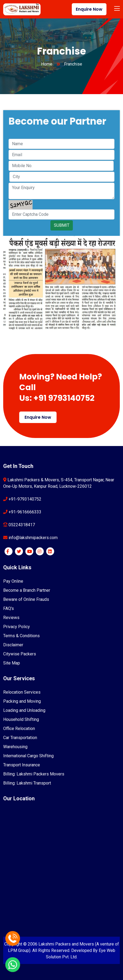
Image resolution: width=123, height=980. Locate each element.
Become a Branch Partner (27, 590)
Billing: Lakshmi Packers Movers (34, 774)
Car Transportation (20, 738)
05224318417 (21, 525)
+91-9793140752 (24, 499)
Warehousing (15, 747)
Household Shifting (21, 719)
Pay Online (13, 581)
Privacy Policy (17, 627)
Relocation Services (22, 692)
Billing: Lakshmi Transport (27, 783)
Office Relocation (19, 729)
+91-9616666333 (24, 512)
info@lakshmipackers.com (33, 538)
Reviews (11, 618)
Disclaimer (13, 645)
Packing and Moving (22, 701)
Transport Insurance (22, 765)
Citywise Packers (20, 654)
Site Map (12, 663)
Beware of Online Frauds (26, 599)
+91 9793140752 (64, 398)
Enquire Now (89, 9)
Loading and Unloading (24, 710)
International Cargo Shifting (28, 756)
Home (47, 64)
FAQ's (9, 608)
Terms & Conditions (21, 636)
